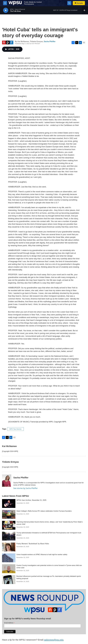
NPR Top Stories (15, 429)
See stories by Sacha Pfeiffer (25, 488)
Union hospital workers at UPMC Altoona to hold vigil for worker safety (42, 555)
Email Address (9, 623)
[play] (6, 10)
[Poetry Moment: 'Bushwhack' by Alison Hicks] (9, 547)
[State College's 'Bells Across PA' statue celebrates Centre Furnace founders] (9, 514)
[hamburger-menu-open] (5, 3)
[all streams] (85, 10)
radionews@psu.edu (54, 640)
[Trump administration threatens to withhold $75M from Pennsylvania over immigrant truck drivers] (9, 536)
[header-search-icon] (69, 3)
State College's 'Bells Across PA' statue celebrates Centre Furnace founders (44, 511)
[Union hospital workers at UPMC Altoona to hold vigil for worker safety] (9, 558)
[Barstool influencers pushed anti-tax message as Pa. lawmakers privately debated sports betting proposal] (9, 580)
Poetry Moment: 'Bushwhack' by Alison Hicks (33, 544)
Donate (80, 3)
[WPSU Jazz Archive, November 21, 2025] (9, 503)
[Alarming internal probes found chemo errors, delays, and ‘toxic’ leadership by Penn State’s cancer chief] (9, 525)
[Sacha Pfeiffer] (7, 481)
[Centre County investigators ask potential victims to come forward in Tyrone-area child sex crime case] (9, 569)
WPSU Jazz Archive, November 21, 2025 (31, 500)
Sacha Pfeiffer (50, 41)
